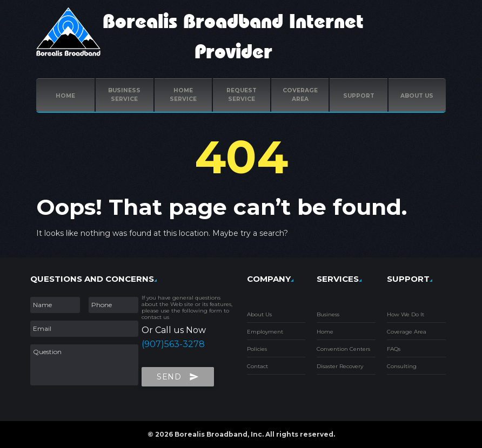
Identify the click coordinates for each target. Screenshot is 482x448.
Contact (257, 366)
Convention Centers (343, 349)
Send (178, 374)
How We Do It (406, 314)
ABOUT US (417, 96)
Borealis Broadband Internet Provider (233, 37)
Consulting (402, 366)
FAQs (394, 349)
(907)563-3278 (173, 344)
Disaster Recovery (340, 366)
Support (359, 96)
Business (328, 314)
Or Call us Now (174, 330)
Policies (257, 349)
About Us (259, 314)
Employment (265, 332)
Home (65, 96)
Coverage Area (407, 332)
